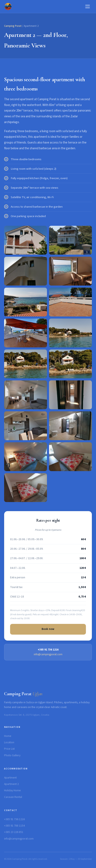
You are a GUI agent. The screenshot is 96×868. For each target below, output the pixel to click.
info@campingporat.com (48, 654)
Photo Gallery (12, 755)
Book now (48, 629)
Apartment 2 (11, 784)
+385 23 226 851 (14, 832)
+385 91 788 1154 (14, 826)
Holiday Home (12, 790)
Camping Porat (13, 26)
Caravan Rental (13, 797)
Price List (9, 749)
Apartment (10, 778)
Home (8, 736)
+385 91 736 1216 (14, 819)
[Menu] (88, 6)
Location (9, 742)
